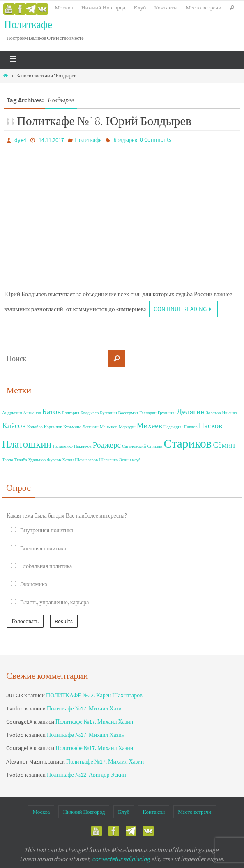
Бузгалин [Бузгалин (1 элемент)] (108, 413)
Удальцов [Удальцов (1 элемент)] (37, 460)
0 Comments (156, 139)
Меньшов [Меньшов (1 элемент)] (109, 427)
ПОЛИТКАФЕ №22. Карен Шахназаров (94, 695)
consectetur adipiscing (121, 859)
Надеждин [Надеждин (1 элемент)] (173, 427)
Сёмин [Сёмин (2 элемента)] (224, 445)
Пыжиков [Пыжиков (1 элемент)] (83, 446)
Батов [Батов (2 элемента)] (52, 411)
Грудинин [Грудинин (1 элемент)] (167, 413)
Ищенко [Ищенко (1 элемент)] (229, 413)
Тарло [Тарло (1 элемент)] (8, 460)
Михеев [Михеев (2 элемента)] (150, 425)
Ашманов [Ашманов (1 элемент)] (32, 413)
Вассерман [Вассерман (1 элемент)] (128, 413)
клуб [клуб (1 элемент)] (136, 460)
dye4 (20, 140)
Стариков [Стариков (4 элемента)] (188, 443)
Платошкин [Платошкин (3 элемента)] (27, 444)
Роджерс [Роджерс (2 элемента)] (107, 445)
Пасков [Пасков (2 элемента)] (211, 425)
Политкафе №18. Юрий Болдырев (104, 121)
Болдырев (125, 140)
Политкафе (28, 24)
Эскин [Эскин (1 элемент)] (125, 460)
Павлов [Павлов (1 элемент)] (191, 427)
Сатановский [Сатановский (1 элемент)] (134, 446)
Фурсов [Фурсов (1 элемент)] (54, 460)
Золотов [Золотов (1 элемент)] (214, 413)
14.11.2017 (51, 140)
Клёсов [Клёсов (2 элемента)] (14, 425)
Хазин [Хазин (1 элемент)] (68, 460)
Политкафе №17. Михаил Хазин (86, 708)
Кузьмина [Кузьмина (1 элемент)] (72, 427)
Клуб (140, 8)
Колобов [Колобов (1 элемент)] (35, 427)
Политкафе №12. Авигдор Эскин (86, 775)
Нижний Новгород (104, 8)
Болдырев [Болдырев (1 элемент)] (90, 413)
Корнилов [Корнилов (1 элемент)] (53, 427)
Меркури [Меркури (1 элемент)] (127, 427)
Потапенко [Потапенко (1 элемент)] (63, 446)
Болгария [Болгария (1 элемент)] (71, 413)
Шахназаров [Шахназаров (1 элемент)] (86, 460)
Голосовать (25, 621)
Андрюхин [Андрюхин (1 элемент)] (12, 413)
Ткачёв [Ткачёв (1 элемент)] (21, 460)
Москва (64, 8)
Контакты (166, 8)
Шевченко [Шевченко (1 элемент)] (108, 460)
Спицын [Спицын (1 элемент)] (155, 446)
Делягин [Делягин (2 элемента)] (191, 411)
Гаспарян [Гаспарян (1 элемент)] (148, 413)
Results (64, 621)
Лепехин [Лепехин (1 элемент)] (91, 427)
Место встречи (204, 8)
